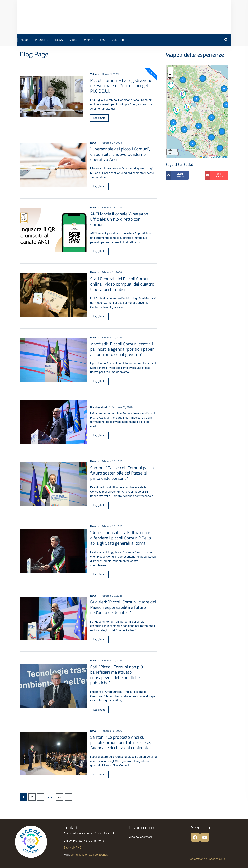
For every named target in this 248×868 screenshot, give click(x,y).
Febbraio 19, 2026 (112, 731)
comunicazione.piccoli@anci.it (90, 855)
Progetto (42, 40)
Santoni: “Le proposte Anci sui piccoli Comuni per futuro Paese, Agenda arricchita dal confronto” (121, 743)
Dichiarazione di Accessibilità (206, 859)
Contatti (118, 40)
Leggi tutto (99, 118)
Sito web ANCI (73, 847)
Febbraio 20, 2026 (112, 337)
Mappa (89, 40)
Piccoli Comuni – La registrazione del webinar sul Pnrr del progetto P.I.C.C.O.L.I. (121, 86)
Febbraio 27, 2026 (112, 143)
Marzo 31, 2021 (110, 74)
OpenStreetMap (220, 157)
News (59, 40)
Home (25, 40)
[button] (224, 89)
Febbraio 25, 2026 (112, 208)
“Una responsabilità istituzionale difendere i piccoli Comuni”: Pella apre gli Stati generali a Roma (121, 538)
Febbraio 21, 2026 (112, 272)
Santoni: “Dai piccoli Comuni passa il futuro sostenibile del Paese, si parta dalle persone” (124, 473)
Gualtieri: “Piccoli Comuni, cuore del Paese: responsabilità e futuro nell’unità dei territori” (123, 607)
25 (61, 797)
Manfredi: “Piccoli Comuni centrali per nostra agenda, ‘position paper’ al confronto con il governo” (122, 349)
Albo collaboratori (140, 837)
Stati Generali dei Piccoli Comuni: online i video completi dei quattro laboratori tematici (122, 284)
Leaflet (205, 157)
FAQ (103, 40)
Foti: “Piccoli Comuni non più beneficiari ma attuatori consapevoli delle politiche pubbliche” (117, 675)
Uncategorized (99, 407)
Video (73, 40)
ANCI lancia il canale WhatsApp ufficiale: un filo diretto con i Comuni (119, 219)
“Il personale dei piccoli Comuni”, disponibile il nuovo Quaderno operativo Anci (120, 154)
